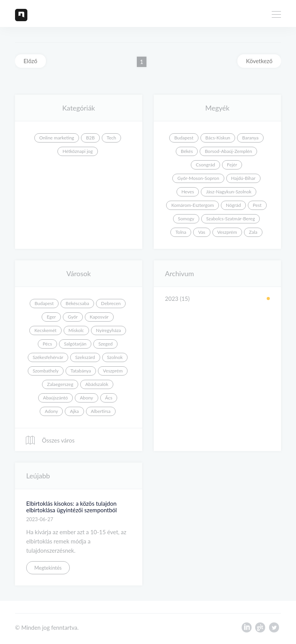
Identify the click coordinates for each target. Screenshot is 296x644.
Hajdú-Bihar (243, 178)
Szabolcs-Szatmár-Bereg (230, 219)
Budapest (184, 138)
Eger (51, 317)
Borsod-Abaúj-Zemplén (228, 151)
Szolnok (115, 357)
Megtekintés (48, 568)
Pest (257, 205)
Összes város (50, 440)
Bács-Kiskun (218, 138)
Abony (86, 398)
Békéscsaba (77, 303)
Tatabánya (81, 371)
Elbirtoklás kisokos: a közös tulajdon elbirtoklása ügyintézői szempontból (71, 507)
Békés (187, 151)
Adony (51, 411)
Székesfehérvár (48, 357)
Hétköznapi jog (78, 151)
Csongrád (205, 165)
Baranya (250, 138)
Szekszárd (85, 357)
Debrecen (111, 303)
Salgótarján (75, 344)
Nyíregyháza (108, 330)
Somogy (186, 219)
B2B (90, 138)
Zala (253, 232)
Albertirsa (101, 411)
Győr (73, 317)
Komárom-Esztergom (193, 205)
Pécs (47, 344)
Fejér (232, 165)
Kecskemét (45, 330)
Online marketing (57, 138)
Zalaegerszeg (60, 384)
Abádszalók (97, 384)
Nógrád (233, 205)
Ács (109, 398)
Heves (188, 192)
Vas (202, 232)
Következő (259, 61)
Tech (111, 138)
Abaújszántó (56, 398)
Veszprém (227, 232)
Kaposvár (99, 317)
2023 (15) (177, 299)
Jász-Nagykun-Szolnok (229, 192)
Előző (30, 61)
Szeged (105, 344)
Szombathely (46, 371)
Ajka (74, 411)
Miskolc (76, 330)
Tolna (181, 232)
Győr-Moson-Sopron (198, 178)
